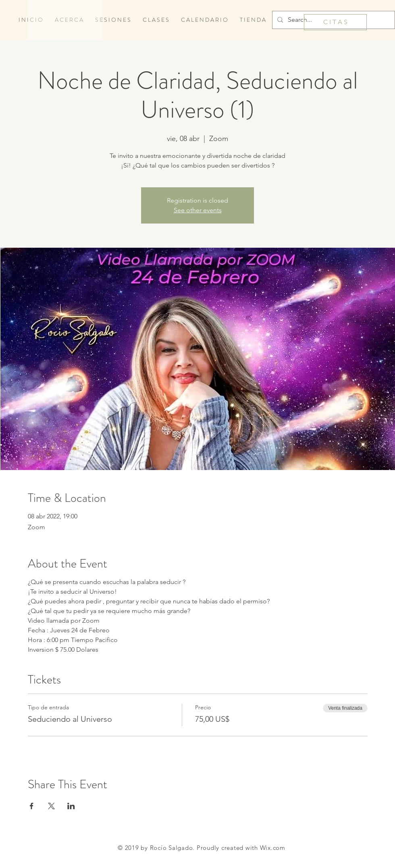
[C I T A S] (335, 22)
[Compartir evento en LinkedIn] (71, 806)
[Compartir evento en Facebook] (32, 806)
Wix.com (273, 848)
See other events (198, 210)
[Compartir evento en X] (51, 806)
